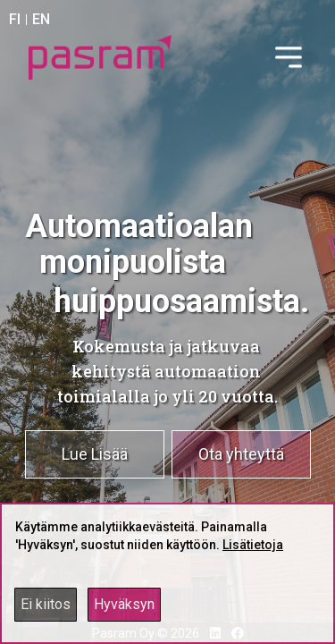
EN (41, 19)
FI (15, 19)
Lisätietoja (253, 545)
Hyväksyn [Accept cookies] (124, 604)
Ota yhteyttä (241, 454)
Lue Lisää (95, 454)
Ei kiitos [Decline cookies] (46, 604)
